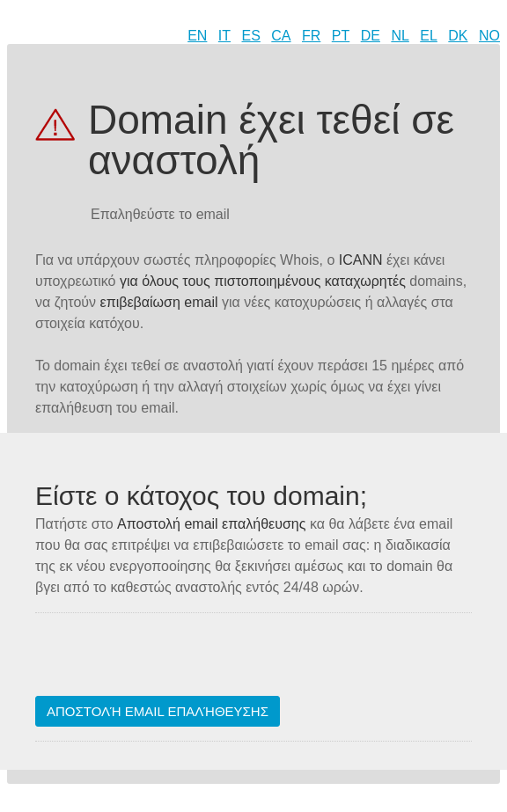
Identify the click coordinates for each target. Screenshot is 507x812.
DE (371, 36)
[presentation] (169, 662)
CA (281, 36)
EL (429, 36)
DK (458, 36)
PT (341, 36)
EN (197, 36)
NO (489, 36)
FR (311, 36)
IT (224, 36)
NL (400, 36)
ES (251, 36)
